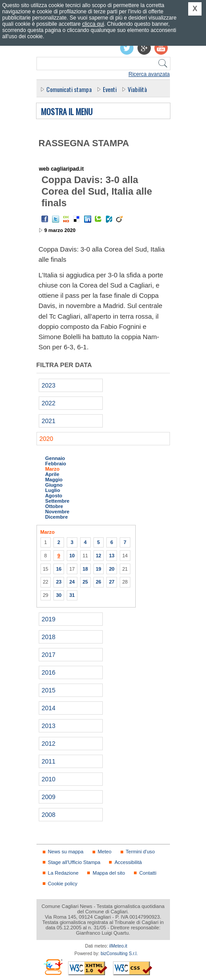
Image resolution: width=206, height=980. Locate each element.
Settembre (58, 501)
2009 (49, 797)
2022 (49, 403)
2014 (49, 708)
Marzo (53, 469)
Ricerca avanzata (149, 74)
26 (98, 582)
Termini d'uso (140, 852)
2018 (49, 637)
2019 (49, 619)
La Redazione (63, 873)
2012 (49, 744)
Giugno (54, 485)
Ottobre (54, 506)
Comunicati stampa (69, 89)
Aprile (53, 474)
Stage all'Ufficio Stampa (74, 862)
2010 (49, 779)
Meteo (105, 852)
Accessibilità (128, 862)
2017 (49, 655)
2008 (49, 815)
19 (98, 569)
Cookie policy (63, 884)
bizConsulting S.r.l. (119, 954)
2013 (49, 726)
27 (112, 582)
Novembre (58, 512)
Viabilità (137, 89)
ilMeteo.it (118, 946)
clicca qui (93, 24)
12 (98, 556)
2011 (49, 761)
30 (59, 595)
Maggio (54, 480)
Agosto (54, 496)
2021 (49, 421)
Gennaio (55, 458)
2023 (49, 385)
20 (112, 569)
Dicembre (57, 517)
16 (59, 569)
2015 (49, 690)
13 (112, 556)
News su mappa (66, 852)
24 (72, 582)
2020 (46, 439)
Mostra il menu (67, 112)
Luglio (53, 490)
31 (72, 595)
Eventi (110, 89)
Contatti (148, 873)
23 (59, 582)
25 (85, 582)
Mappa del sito (109, 873)
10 (72, 556)
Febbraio (56, 464)
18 (85, 569)
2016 (49, 672)
